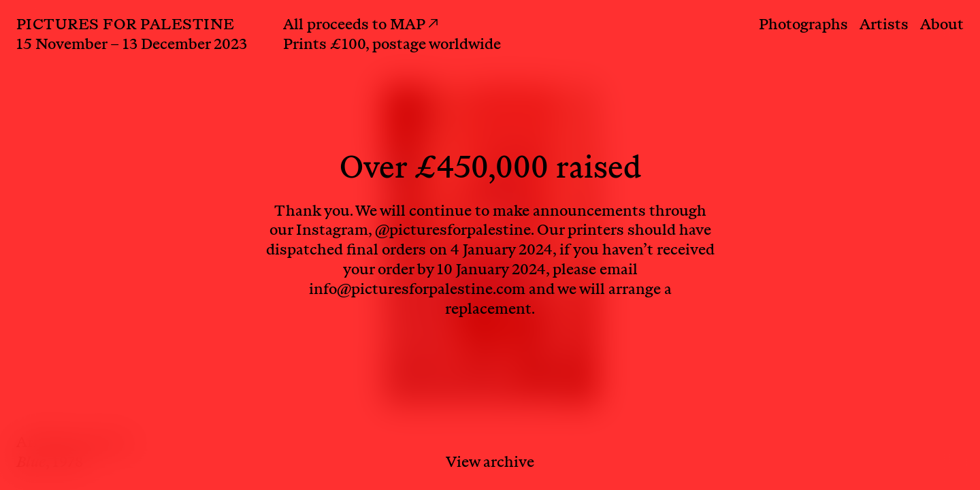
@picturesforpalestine (453, 231)
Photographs (803, 26)
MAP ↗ (414, 26)
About (942, 26)
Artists (884, 26)
